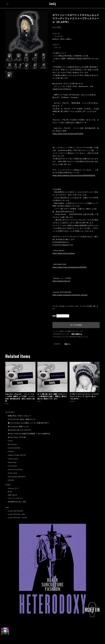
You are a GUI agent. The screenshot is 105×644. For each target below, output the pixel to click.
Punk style (12, 466)
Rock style (12, 462)
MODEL (11, 480)
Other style (13, 473)
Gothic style (13, 459)
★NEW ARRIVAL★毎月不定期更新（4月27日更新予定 (29, 434)
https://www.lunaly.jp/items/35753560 (68, 134)
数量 (54, 316)
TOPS (10, 441)
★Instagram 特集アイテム (18, 427)
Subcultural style (15, 469)
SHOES (11, 452)
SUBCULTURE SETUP (17, 455)
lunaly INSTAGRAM (16, 511)
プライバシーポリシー (16, 498)
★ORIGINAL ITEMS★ (17, 437)
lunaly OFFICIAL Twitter (17, 518)
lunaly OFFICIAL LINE (16, 514)
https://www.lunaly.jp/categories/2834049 (70, 267)
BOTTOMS (12, 444)
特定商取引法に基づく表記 (17, 502)
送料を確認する (77, 334)
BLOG (10, 492)
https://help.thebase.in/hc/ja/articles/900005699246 (74, 175)
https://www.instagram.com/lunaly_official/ (70, 295)
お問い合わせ (12, 495)
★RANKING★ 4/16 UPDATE (20, 430)
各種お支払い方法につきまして (19, 416)
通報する (67, 344)
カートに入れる (76, 325)
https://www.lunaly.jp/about (64, 253)
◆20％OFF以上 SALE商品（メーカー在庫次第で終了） (29, 423)
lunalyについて (13, 488)
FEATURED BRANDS (17, 477)
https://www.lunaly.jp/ (61, 281)
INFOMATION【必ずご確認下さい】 (22, 419)
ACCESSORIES (14, 448)
